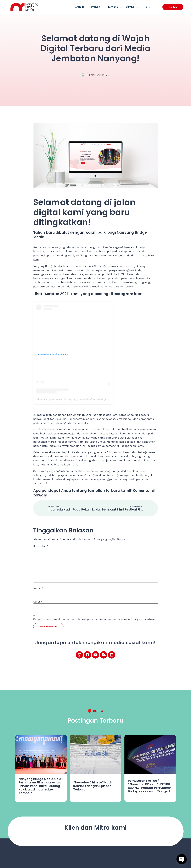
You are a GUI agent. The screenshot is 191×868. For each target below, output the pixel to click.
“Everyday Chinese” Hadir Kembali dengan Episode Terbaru (93, 786)
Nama (38, 588)
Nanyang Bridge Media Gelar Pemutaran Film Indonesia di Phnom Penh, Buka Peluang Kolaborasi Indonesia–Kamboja (41, 786)
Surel (38, 602)
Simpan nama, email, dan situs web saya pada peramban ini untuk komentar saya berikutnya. (94, 619)
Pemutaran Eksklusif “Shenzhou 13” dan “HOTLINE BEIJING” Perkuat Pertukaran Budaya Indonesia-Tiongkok (150, 786)
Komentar (41, 546)
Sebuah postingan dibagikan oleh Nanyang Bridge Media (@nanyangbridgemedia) (74, 399)
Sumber (132, 7)
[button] (173, 7)
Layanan (96, 7)
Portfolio (79, 7)
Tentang (114, 7)
